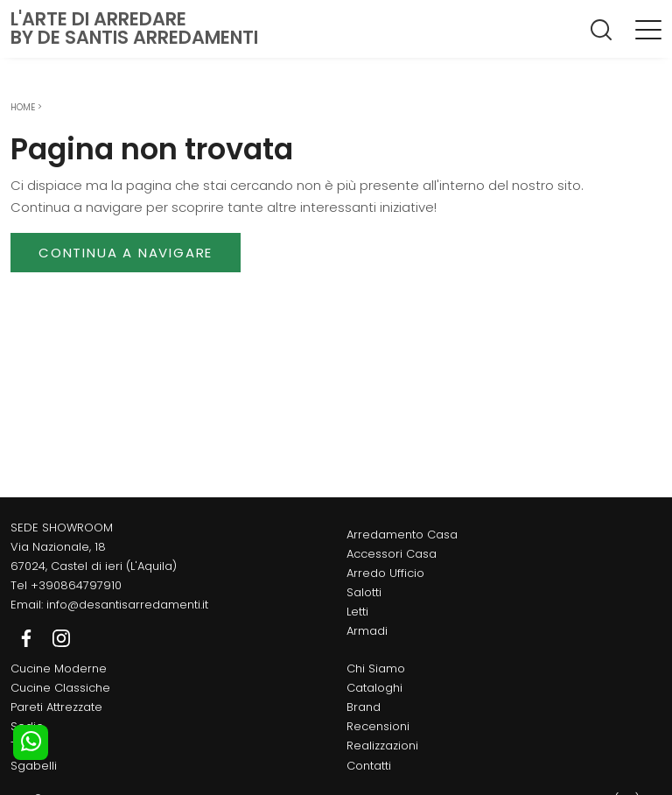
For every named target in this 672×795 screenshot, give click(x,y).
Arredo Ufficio (385, 573)
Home (23, 107)
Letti (357, 612)
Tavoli (27, 746)
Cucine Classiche (60, 688)
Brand (364, 707)
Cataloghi (374, 688)
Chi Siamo (376, 668)
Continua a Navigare (126, 253)
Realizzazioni (382, 746)
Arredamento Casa (402, 535)
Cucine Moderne (59, 668)
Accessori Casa (392, 554)
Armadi (367, 631)
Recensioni (378, 726)
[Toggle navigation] (648, 29)
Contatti (369, 766)
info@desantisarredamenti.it (127, 605)
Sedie (27, 726)
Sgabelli (34, 766)
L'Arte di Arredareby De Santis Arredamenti (134, 28)
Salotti (364, 592)
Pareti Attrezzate (56, 707)
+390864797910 (76, 585)
